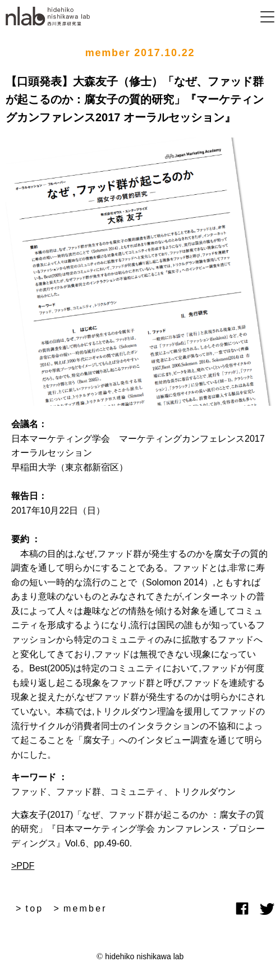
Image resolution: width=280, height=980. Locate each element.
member (85, 908)
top (35, 908)
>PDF (23, 866)
